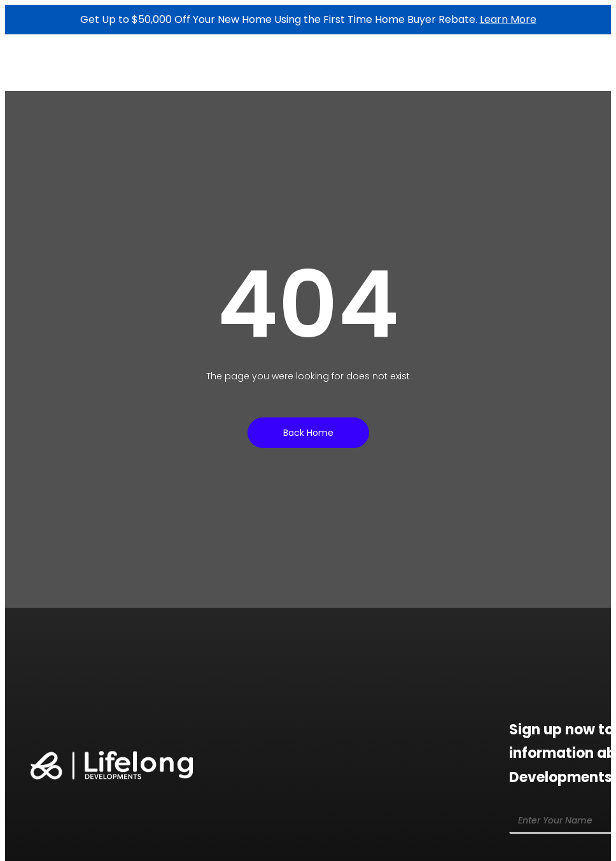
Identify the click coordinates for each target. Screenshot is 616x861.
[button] (570, 69)
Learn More (508, 19)
